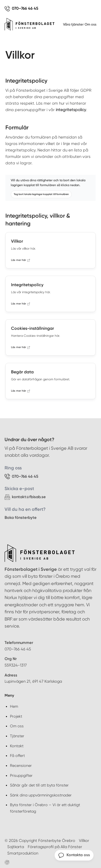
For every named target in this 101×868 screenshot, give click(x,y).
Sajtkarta (16, 847)
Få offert (17, 756)
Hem (14, 706)
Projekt (16, 716)
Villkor (84, 841)
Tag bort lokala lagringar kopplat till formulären (41, 194)
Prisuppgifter (21, 775)
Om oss (90, 24)
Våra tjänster (73, 24)
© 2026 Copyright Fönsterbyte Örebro (40, 841)
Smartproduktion (23, 853)
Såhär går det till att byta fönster (39, 785)
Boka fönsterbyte (21, 518)
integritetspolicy (71, 110)
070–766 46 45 (18, 649)
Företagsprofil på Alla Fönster (55, 847)
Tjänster (17, 736)
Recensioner (21, 766)
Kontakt (17, 746)
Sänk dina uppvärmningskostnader (41, 795)
